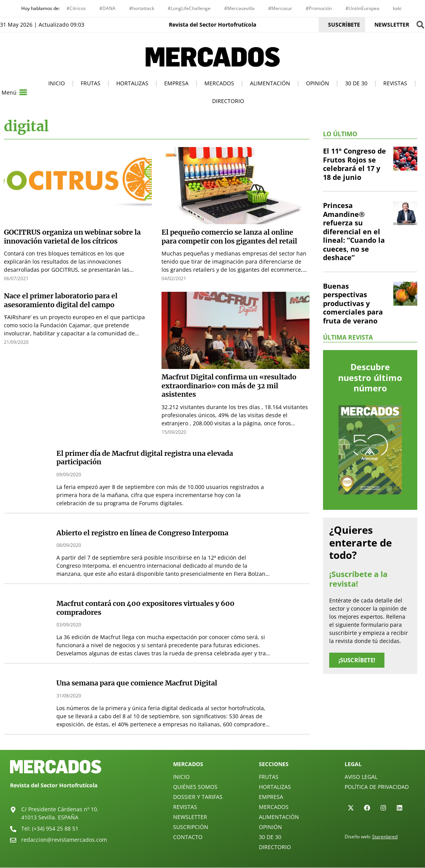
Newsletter (190, 817)
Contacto (188, 837)
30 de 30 (356, 84)
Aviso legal (361, 777)
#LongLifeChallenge (189, 8)
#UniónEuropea (362, 8)
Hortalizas (132, 84)
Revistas (395, 84)
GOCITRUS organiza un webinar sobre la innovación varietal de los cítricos (72, 237)
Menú (9, 93)
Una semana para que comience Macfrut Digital (137, 684)
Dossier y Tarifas (198, 797)
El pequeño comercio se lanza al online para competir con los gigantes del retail (229, 237)
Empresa (176, 84)
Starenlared (385, 837)
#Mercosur (280, 8)
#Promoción (319, 8)
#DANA (107, 8)
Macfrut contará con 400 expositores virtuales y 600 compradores (145, 609)
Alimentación (270, 84)
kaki (397, 8)
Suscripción (191, 827)
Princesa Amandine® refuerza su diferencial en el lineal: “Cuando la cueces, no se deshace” (354, 232)
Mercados (219, 84)
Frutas (91, 84)
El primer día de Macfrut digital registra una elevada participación (145, 458)
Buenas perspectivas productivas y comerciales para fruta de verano (353, 304)
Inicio (57, 84)
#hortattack (142, 8)
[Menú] (23, 93)
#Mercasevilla (239, 8)
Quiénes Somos (195, 787)
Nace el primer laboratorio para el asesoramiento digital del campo (61, 301)
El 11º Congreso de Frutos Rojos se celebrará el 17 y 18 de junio (354, 165)
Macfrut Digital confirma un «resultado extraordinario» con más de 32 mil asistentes (229, 386)
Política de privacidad (377, 787)
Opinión (318, 84)
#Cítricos (76, 8)
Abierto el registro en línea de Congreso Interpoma (142, 533)
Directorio (228, 102)
